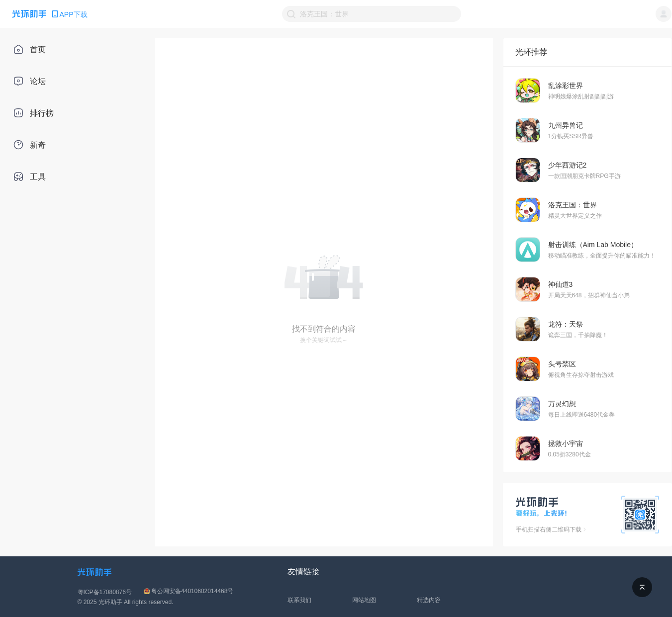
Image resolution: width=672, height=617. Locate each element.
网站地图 (364, 600)
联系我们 (299, 600)
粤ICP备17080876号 (105, 592)
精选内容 (429, 600)
